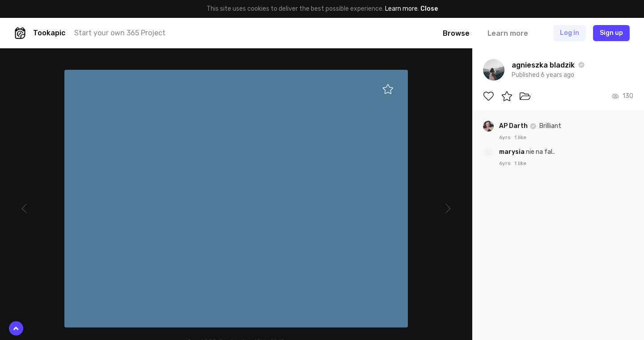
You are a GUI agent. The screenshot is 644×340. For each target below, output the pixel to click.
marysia (513, 152)
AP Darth (514, 126)
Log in (570, 33)
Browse (456, 33)
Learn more (401, 9)
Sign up (611, 33)
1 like (520, 137)
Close (429, 9)
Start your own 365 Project (120, 33)
